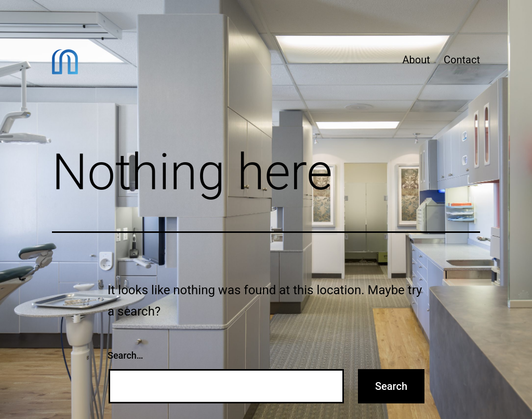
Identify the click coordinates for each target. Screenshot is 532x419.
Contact (462, 60)
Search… (125, 355)
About (416, 60)
